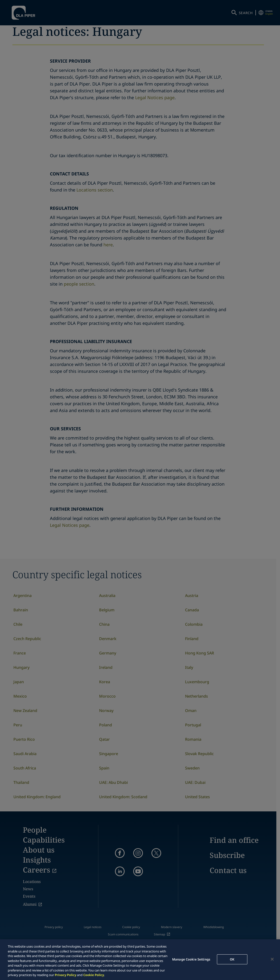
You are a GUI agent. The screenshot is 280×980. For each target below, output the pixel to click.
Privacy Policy (65, 975)
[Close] (272, 959)
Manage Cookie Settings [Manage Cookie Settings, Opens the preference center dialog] (191, 959)
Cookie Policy (94, 975)
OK (232, 959)
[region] (140, 960)
